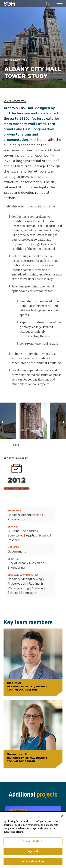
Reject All (33, 851)
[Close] (62, 816)
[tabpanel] (33, 421)
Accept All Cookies (33, 861)
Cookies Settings (33, 841)
